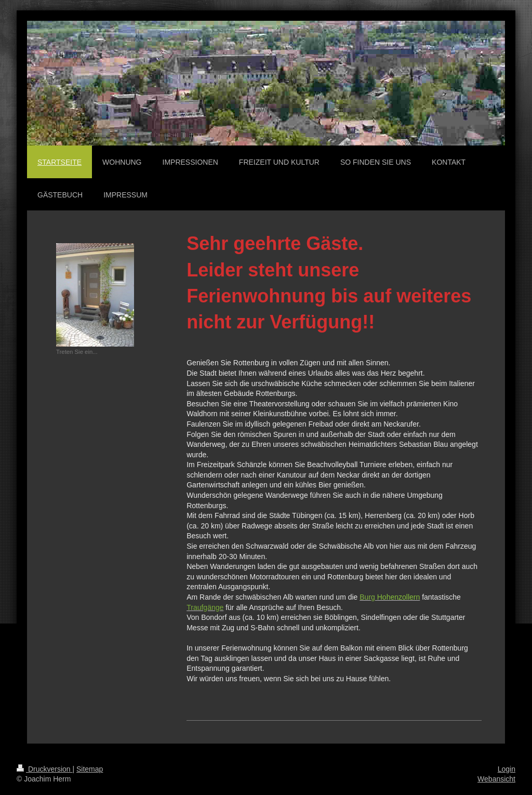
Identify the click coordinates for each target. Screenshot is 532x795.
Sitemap (90, 769)
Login (507, 769)
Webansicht (496, 779)
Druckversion (44, 769)
